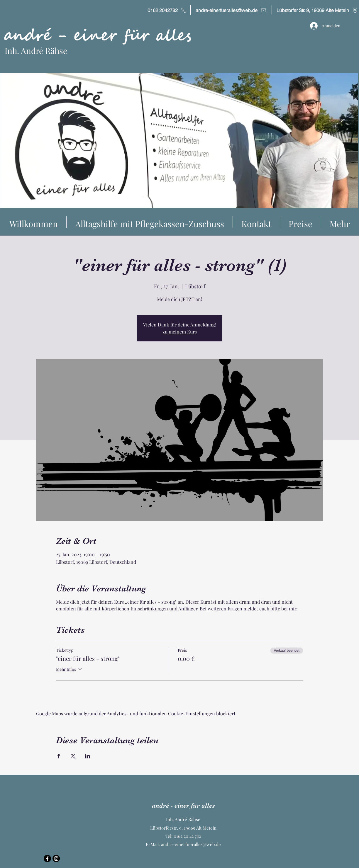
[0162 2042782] (167, 10)
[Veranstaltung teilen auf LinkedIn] (88, 756)
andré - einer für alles (98, 36)
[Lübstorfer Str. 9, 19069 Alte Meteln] (317, 10)
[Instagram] (56, 858)
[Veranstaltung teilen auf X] (73, 756)
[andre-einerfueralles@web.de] (231, 10)
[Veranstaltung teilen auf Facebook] (59, 756)
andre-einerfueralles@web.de (191, 844)
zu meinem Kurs (180, 332)
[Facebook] (47, 858)
